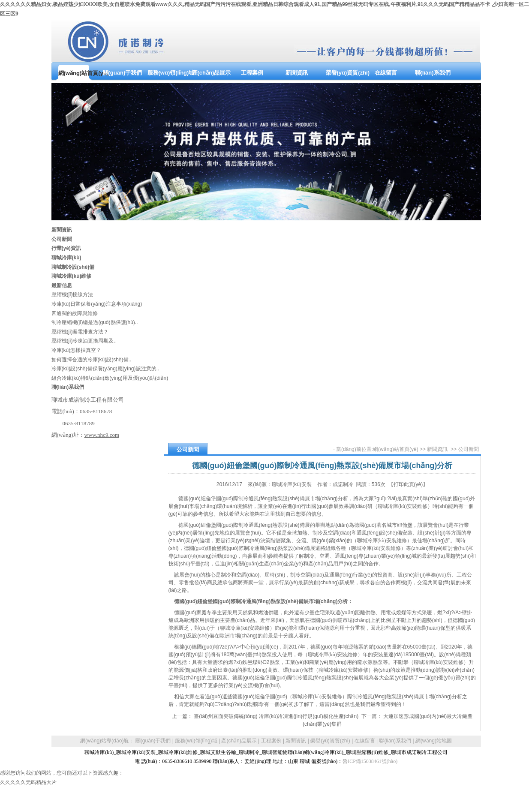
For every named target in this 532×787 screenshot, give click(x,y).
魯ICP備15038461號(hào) (370, 761)
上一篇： (183, 716)
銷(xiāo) (338, 541)
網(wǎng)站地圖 (434, 741)
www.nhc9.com (102, 435)
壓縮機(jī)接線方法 (72, 294)
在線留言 (365, 741)
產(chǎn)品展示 (239, 741)
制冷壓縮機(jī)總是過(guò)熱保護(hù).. (95, 322)
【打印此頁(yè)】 (408, 484)
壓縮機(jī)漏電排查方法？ (80, 332)
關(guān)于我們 (153, 741)
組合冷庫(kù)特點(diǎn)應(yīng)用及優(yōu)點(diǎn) (110, 378)
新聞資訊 (437, 449)
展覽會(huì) (436, 525)
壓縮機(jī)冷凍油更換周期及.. (84, 341)
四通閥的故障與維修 (75, 313)
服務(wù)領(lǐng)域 (196, 741)
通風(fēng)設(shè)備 (380, 533)
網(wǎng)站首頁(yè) (396, 449)
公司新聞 (469, 449)
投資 (382, 575)
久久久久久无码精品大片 (28, 782)
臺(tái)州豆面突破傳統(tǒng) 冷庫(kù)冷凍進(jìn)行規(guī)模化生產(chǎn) (276, 716)
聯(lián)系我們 (395, 741)
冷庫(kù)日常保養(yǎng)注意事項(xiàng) (97, 304)
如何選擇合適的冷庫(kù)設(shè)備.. (92, 360)
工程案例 (271, 741)
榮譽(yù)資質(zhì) (330, 741)
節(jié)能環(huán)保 (423, 628)
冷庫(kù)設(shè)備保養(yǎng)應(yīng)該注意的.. (105, 369)
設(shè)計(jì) (431, 533)
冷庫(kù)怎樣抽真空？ (77, 350)
